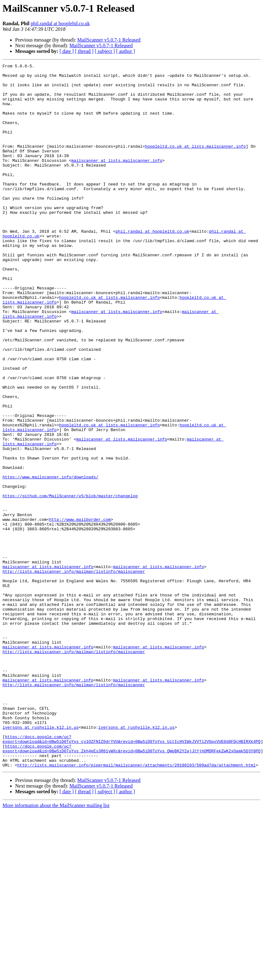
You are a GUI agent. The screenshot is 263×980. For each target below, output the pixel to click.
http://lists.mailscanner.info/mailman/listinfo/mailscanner (74, 673)
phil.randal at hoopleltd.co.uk (60, 23)
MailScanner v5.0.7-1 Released (109, 40)
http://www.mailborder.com (80, 611)
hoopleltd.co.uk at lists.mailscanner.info (195, 163)
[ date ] (67, 51)
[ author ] (126, 51)
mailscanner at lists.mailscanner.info (117, 180)
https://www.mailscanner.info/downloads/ (50, 560)
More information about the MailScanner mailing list (56, 940)
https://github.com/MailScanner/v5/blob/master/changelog (70, 583)
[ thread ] (84, 51)
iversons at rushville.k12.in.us (41, 855)
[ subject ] (105, 51)
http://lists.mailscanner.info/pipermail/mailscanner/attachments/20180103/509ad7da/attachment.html (137, 900)
